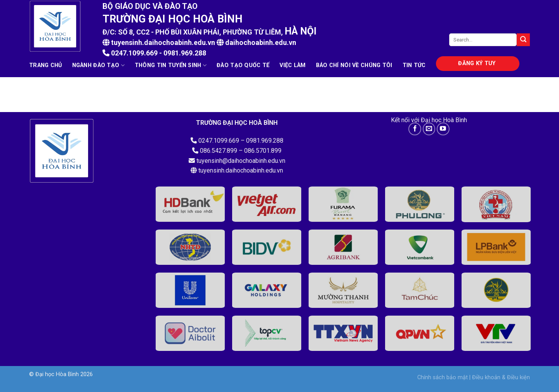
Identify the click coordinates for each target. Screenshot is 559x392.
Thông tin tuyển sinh (171, 65)
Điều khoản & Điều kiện (501, 377)
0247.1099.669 (134, 53)
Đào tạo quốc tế (243, 65)
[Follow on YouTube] (443, 129)
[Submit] (523, 40)
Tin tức (414, 65)
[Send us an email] (429, 129)
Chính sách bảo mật (443, 377)
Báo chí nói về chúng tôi (354, 65)
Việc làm (293, 65)
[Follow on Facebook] (415, 129)
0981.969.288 (185, 53)
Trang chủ (46, 65)
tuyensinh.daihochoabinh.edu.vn (159, 42)
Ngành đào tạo (98, 65)
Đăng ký (477, 63)
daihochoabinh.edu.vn (261, 42)
